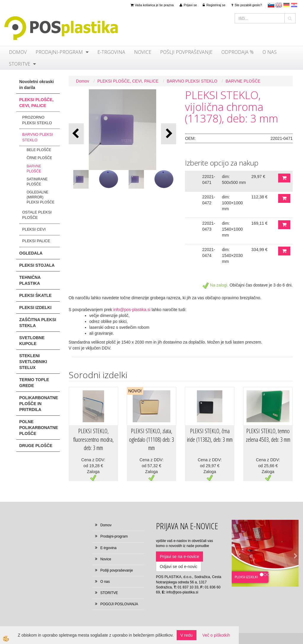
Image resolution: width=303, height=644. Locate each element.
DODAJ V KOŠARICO (284, 178)
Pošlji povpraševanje (186, 52)
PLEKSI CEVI (34, 229)
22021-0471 (209, 179)
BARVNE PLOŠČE (34, 169)
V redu (187, 635)
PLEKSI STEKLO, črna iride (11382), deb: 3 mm (210, 435)
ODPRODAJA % (237, 52)
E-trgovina (111, 52)
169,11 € (260, 223)
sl (271, 5)
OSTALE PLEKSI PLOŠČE (37, 215)
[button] (169, 134)
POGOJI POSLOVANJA (119, 604)
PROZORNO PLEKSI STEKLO (37, 120)
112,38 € (260, 197)
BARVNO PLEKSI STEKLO (38, 137)
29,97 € (258, 177)
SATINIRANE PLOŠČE (37, 182)
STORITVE (20, 64)
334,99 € (260, 250)
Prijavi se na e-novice (179, 556)
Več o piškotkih (216, 635)
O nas (270, 52)
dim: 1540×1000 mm (232, 229)
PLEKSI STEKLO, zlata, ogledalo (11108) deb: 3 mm (151, 439)
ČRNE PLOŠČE (39, 158)
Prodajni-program (59, 52)
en (279, 5)
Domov (18, 52)
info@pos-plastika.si (132, 310)
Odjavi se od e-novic (179, 567)
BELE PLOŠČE (39, 150)
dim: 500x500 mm (234, 179)
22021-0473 (209, 226)
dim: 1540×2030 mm (232, 255)
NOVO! (135, 391)
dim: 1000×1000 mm (232, 203)
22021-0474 (209, 253)
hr (294, 5)
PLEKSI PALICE (36, 241)
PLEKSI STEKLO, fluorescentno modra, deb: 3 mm (93, 439)
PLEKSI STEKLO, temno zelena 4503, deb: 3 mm (268, 435)
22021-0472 (209, 200)
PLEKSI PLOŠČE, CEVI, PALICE (128, 81)
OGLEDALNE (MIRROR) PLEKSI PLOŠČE (41, 197)
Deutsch (286, 5)
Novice (143, 52)
